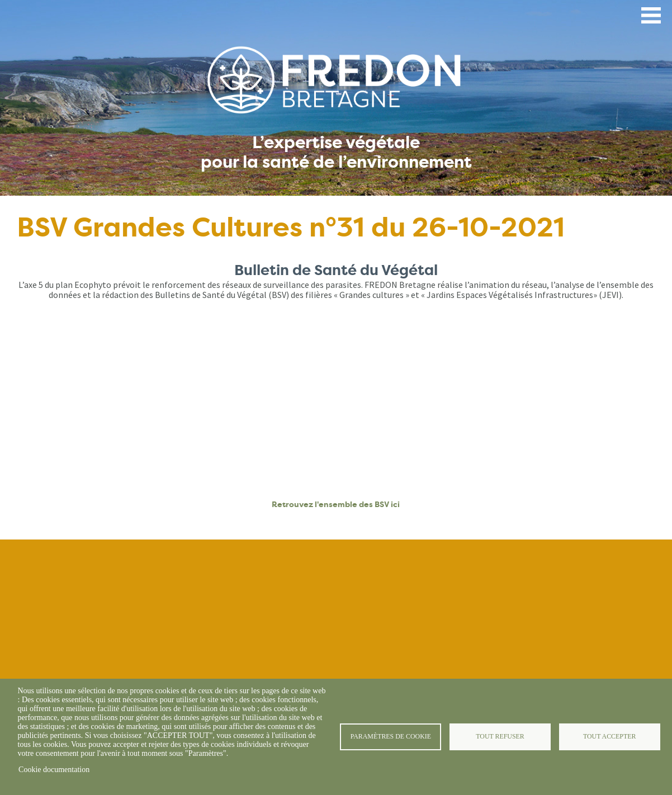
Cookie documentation (54, 770)
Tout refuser (500, 736)
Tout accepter (609, 736)
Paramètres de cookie (391, 736)
